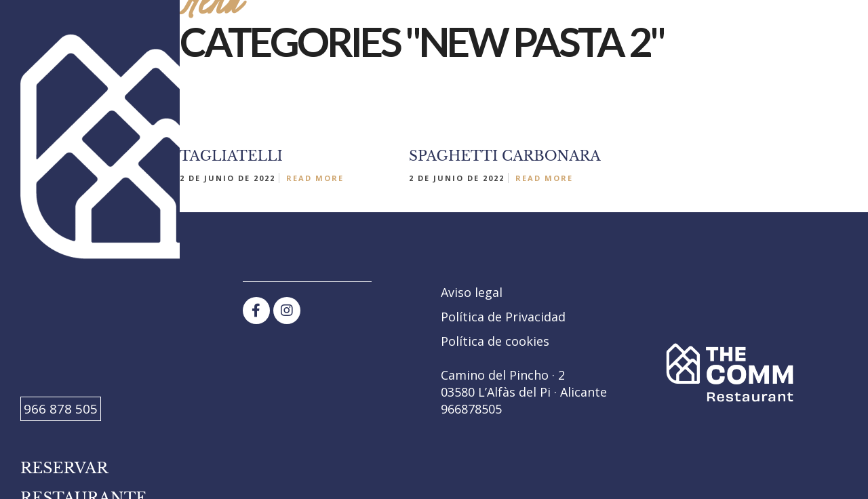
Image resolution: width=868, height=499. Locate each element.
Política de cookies (495, 341)
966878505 (471, 409)
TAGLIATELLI (231, 156)
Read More (315, 178)
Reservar (64, 468)
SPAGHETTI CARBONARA (505, 156)
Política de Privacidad (503, 317)
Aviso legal (472, 292)
